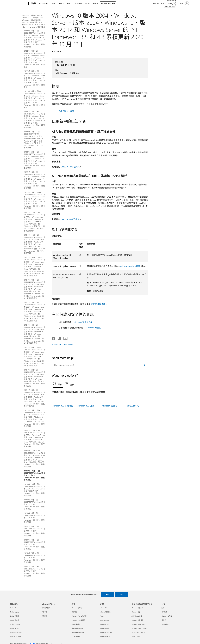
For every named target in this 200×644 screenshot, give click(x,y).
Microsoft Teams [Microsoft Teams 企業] (105, 636)
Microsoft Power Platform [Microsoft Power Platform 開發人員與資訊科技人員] (139, 628)
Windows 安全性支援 (83, 322)
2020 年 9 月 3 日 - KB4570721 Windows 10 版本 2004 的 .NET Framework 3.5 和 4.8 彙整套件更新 (35, 518)
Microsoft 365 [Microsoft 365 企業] (104, 624)
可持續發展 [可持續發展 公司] (165, 624)
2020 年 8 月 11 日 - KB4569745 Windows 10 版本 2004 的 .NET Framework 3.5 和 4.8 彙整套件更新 (35, 531)
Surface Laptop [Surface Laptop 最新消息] (15, 612)
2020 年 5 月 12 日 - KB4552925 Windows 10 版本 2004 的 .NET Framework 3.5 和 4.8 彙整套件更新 (35, 571)
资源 (94, 3)
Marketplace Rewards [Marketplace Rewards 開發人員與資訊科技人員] (138, 632)
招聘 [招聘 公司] (163, 608)
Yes (107, 594)
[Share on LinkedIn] (58, 338)
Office (53, 3)
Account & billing (81, 3)
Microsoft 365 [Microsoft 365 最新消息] (14, 628)
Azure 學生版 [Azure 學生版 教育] (76, 636)
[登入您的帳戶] (184, 3)
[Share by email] (64, 338)
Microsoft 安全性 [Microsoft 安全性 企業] (105, 612)
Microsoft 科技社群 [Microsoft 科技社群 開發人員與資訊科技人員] (137, 620)
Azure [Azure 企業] (102, 616)
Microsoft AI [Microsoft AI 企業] (104, 608)
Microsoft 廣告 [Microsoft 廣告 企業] (105, 628)
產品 (60, 3)
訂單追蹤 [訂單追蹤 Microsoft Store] (44, 616)
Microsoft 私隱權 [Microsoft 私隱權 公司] (167, 616)
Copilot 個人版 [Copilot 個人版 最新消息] (14, 620)
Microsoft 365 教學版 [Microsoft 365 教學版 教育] (78, 620)
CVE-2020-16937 (66, 111)
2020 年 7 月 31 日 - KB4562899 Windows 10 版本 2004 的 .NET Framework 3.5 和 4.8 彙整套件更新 (35, 544)
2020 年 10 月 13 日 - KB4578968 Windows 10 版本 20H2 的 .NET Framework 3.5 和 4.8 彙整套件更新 (35, 475)
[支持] (33, 4)
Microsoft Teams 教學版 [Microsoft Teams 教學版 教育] (79, 616)
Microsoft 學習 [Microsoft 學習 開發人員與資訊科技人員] (136, 612)
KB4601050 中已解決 (70, 167)
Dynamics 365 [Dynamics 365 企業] (104, 620)
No (122, 594)
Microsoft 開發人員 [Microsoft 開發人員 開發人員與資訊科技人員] (137, 608)
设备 (68, 3)
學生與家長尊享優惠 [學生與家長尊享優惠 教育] (78, 632)
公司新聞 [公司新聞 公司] (164, 612)
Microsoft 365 (43, 3)
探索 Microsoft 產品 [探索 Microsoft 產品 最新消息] (16, 632)
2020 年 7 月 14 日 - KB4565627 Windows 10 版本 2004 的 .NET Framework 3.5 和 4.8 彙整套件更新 (35, 558)
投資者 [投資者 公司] (164, 620)
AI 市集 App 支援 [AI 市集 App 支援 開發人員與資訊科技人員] (137, 616)
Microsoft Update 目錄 (130, 266)
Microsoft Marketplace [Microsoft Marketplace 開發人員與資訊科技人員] (139, 624)
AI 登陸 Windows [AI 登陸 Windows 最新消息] (15, 624)
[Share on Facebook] (54, 338)
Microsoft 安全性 (93, 328)
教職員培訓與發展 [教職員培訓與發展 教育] (77, 628)
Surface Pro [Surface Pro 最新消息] (13, 608)
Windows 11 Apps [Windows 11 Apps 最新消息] (15, 636)
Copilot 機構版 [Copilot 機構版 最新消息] (14, 616)
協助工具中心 (133, 406)
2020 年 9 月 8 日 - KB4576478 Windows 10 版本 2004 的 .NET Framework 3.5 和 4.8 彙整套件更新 (35, 504)
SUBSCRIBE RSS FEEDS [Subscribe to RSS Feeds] (64, 345)
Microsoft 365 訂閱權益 (62, 406)
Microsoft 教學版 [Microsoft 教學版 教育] (77, 608)
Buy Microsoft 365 (108, 3)
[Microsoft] (19, 4)
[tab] (58, 384)
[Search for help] (171, 3)
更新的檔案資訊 (98, 304)
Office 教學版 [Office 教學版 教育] (76, 624)
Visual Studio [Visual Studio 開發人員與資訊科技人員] (136, 636)
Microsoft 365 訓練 (85, 406)
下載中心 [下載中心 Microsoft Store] (44, 612)
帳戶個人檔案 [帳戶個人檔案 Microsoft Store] (46, 608)
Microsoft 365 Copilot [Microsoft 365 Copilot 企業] (107, 632)
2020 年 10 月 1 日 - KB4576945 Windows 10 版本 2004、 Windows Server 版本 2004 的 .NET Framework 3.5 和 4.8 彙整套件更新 (35, 490)
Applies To (58, 51)
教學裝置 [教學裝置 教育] (74, 612)
